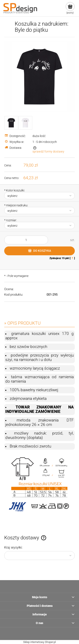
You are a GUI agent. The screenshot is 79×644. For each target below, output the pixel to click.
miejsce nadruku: (16, 205)
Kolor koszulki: (15, 190)
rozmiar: (11, 220)
